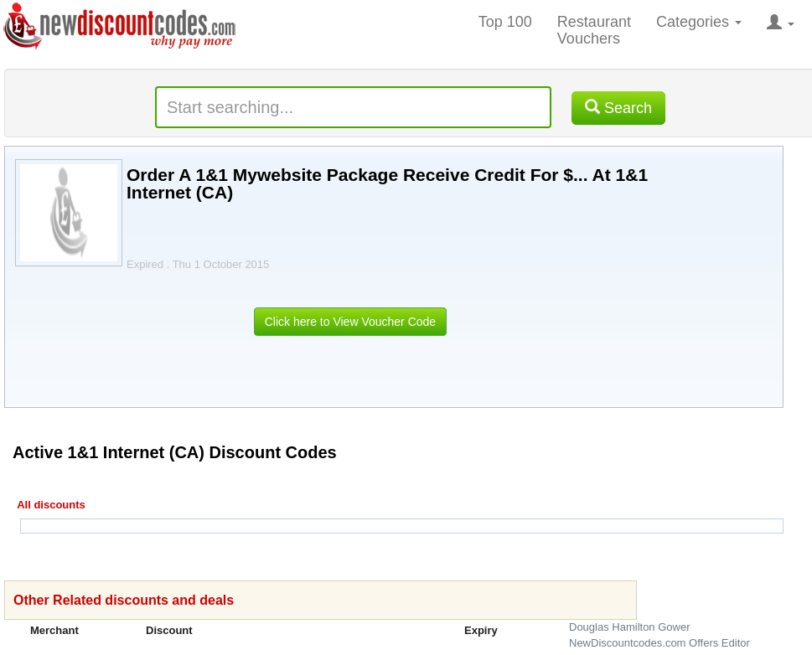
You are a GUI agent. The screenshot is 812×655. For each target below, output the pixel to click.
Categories (699, 22)
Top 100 (505, 22)
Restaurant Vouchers (594, 30)
